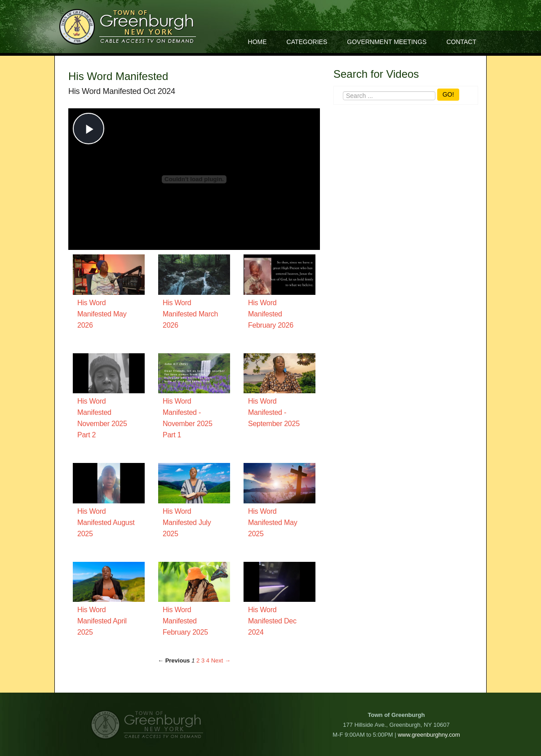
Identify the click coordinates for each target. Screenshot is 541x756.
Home (257, 42)
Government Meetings (387, 42)
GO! (448, 94)
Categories (307, 42)
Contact (461, 42)
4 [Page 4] (208, 660)
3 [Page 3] (203, 660)
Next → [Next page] (221, 660)
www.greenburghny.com (429, 735)
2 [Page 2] (198, 660)
